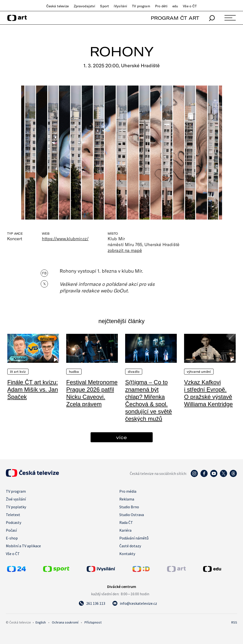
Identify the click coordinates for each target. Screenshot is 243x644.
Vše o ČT (190, 6)
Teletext (13, 515)
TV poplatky (16, 507)
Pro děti (161, 6)
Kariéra (125, 530)
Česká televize (58, 6)
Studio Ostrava (132, 515)
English (41, 622)
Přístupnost (93, 622)
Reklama (127, 499)
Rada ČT (126, 522)
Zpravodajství (85, 6)
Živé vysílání (16, 499)
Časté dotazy (130, 546)
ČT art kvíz (18, 372)
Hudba (74, 372)
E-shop (12, 538)
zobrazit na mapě (125, 250)
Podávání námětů (134, 538)
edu (175, 6)
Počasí (11, 530)
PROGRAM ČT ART (175, 18)
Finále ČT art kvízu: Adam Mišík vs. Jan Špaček (33, 389)
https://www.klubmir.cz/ (65, 239)
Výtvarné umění (199, 372)
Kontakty (127, 554)
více (121, 437)
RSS (234, 622)
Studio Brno (129, 507)
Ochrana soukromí (65, 622)
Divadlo (134, 372)
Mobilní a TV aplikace (23, 546)
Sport (104, 6)
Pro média (128, 491)
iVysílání (120, 6)
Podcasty (14, 522)
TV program (141, 6)
